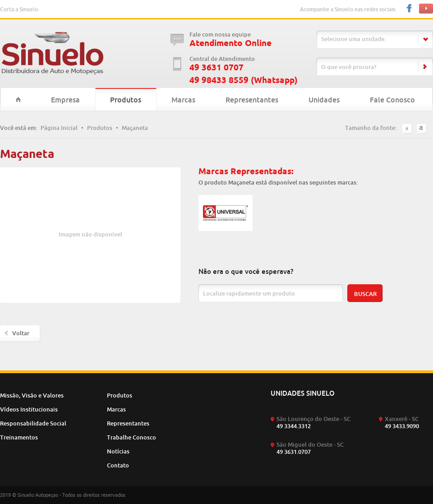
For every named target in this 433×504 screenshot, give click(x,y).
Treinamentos (19, 437)
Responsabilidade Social (33, 423)
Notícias (118, 451)
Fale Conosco (392, 100)
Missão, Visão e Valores (32, 395)
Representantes (252, 100)
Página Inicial (59, 128)
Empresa (65, 100)
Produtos (126, 100)
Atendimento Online (230, 43)
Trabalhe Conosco (131, 437)
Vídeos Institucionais (29, 409)
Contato (118, 465)
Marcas (183, 100)
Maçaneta (135, 128)
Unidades (324, 100)
